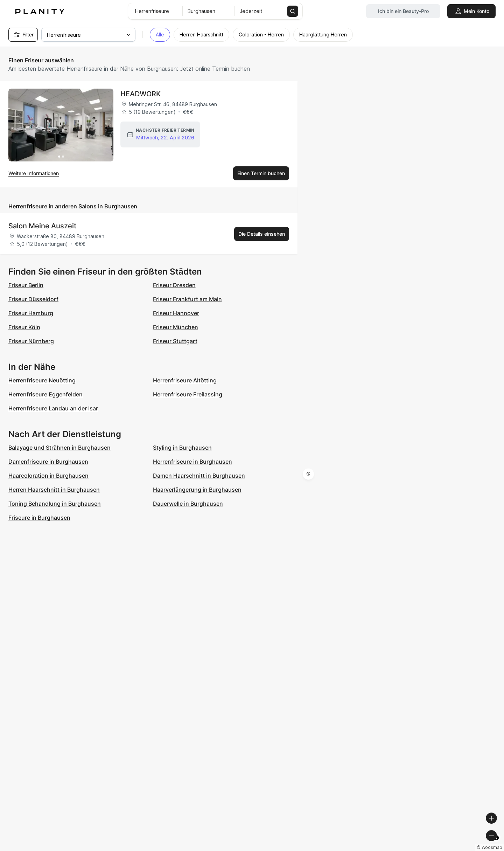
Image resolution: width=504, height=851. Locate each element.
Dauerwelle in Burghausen (188, 504)
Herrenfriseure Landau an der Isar (53, 408)
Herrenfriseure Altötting (185, 380)
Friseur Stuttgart (175, 341)
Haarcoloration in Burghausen (48, 476)
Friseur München (176, 327)
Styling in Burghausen (182, 448)
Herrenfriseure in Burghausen (192, 462)
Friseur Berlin (26, 285)
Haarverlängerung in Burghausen (197, 490)
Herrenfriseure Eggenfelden (45, 394)
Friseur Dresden (174, 285)
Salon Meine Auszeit (42, 226)
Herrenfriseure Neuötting (42, 380)
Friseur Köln (24, 327)
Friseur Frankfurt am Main (187, 299)
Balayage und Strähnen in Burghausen (59, 448)
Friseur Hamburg (31, 313)
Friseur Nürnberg (31, 341)
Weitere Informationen (34, 173)
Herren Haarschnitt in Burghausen (54, 490)
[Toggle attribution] (496, 845)
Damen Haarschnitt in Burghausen (199, 476)
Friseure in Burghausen (39, 518)
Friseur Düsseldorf (33, 299)
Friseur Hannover (176, 313)
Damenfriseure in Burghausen (48, 462)
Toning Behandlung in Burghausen (55, 504)
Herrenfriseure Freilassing (188, 394)
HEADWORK (141, 94)
